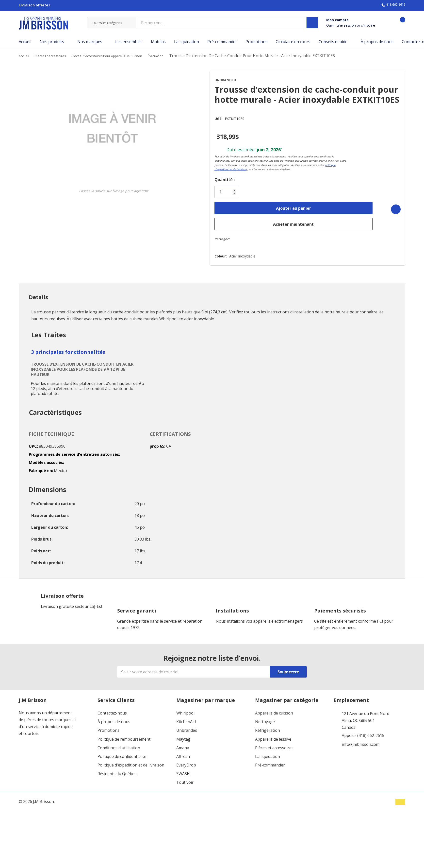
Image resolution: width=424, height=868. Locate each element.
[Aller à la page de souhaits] (385, 23)
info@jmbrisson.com (361, 741)
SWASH (183, 771)
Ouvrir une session (342, 25)
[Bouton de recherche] (312, 23)
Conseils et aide (333, 42)
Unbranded (187, 727)
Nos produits (52, 42)
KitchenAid (186, 719)
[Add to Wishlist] (391, 206)
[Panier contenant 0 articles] (398, 23)
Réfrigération (268, 727)
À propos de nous (114, 719)
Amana (183, 745)
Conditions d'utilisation (119, 745)
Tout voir (185, 779)
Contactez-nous (112, 710)
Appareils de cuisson (274, 710)
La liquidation (268, 753)
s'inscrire (368, 25)
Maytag (183, 736)
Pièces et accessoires (274, 745)
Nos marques (90, 42)
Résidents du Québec (117, 771)
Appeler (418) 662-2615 (363, 732)
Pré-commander (270, 762)
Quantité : (214, 178)
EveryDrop (186, 762)
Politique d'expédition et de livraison (131, 762)
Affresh (183, 753)
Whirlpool (185, 710)
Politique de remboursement (124, 736)
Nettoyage (265, 719)
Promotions (108, 727)
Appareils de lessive (273, 736)
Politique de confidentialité (122, 753)
